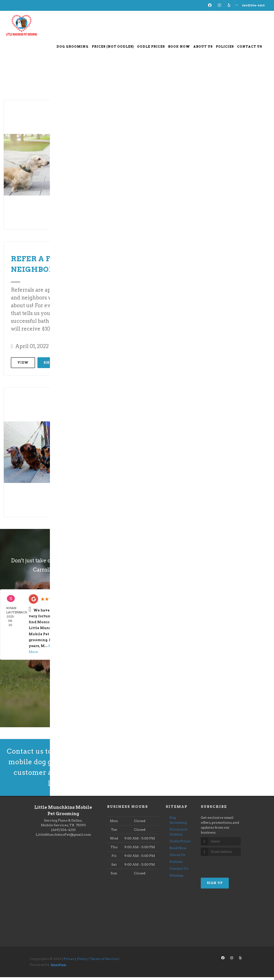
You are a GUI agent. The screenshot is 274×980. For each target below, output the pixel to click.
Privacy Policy (76, 961)
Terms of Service (104, 961)
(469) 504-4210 (63, 832)
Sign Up (215, 886)
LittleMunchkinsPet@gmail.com (63, 837)
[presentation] (226, 867)
